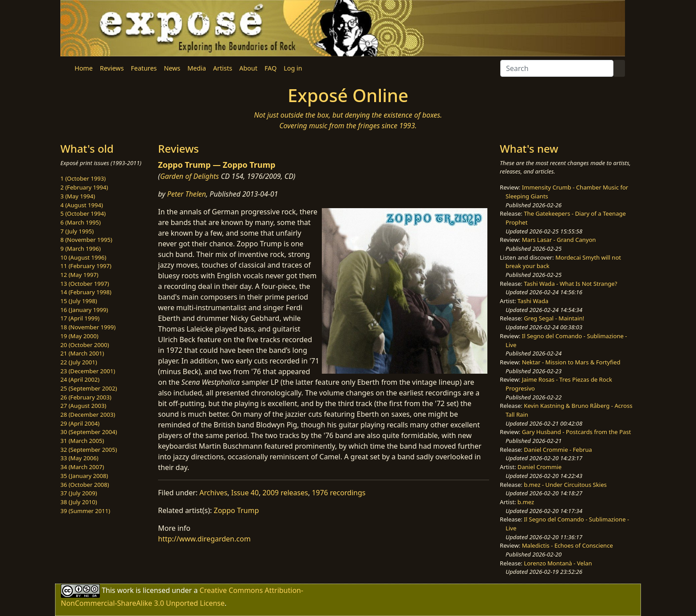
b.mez (526, 502)
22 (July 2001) (79, 362)
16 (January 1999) (84, 310)
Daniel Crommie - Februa (558, 450)
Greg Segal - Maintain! (554, 318)
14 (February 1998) (86, 292)
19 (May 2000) (79, 336)
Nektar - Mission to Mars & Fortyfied (571, 362)
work (125, 590)
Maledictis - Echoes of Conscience (567, 545)
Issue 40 (245, 493)
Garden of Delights (190, 176)
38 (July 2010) (79, 502)
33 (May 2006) (79, 458)
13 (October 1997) (85, 284)
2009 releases (285, 493)
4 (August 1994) (82, 205)
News (172, 68)
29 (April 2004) (80, 423)
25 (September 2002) (89, 388)
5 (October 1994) (83, 213)
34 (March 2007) (82, 467)
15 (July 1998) (79, 301)
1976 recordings (338, 493)
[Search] (557, 68)
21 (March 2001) (82, 353)
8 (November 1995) (86, 240)
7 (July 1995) (77, 231)
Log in (293, 68)
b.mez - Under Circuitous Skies (565, 485)
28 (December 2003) (88, 415)
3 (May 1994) (78, 196)
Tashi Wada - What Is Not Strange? (570, 284)
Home (84, 68)
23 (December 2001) (88, 371)
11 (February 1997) (86, 266)
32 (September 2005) (89, 450)
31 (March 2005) (82, 441)
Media (197, 68)
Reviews (112, 68)
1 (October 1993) (83, 178)
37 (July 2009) (79, 493)
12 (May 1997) (79, 275)
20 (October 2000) (85, 345)
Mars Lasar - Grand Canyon (559, 240)
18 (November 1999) (88, 327)
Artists (223, 68)
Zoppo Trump (237, 510)
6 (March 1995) (81, 222)
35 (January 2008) (84, 476)
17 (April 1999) (80, 318)
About (248, 68)
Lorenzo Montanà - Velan (558, 563)
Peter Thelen (187, 194)
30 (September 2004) (89, 432)
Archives (213, 493)
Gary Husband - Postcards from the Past (577, 432)
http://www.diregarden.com (204, 539)
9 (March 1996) (81, 249)
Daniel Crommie (540, 467)
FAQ (271, 68)
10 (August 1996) (83, 257)
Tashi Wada (533, 301)
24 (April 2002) (80, 379)
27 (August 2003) (83, 406)
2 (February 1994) (84, 187)
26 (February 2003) (86, 397)
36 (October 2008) (85, 485)
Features (144, 68)
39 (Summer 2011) (85, 511)
